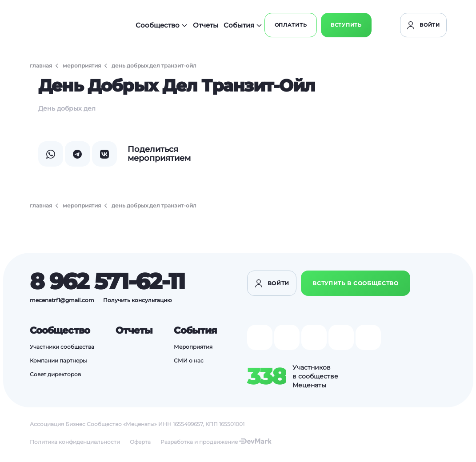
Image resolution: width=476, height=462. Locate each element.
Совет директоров (55, 377)
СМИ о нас (187, 363)
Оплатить (354, 26)
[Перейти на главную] (72, 27)
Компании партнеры (58, 363)
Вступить (416, 26)
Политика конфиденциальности (75, 444)
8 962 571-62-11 (107, 283)
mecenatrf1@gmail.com (62, 301)
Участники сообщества (62, 349)
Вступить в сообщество (356, 285)
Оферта (140, 444)
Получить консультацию (138, 301)
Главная (41, 66)
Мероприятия (82, 66)
